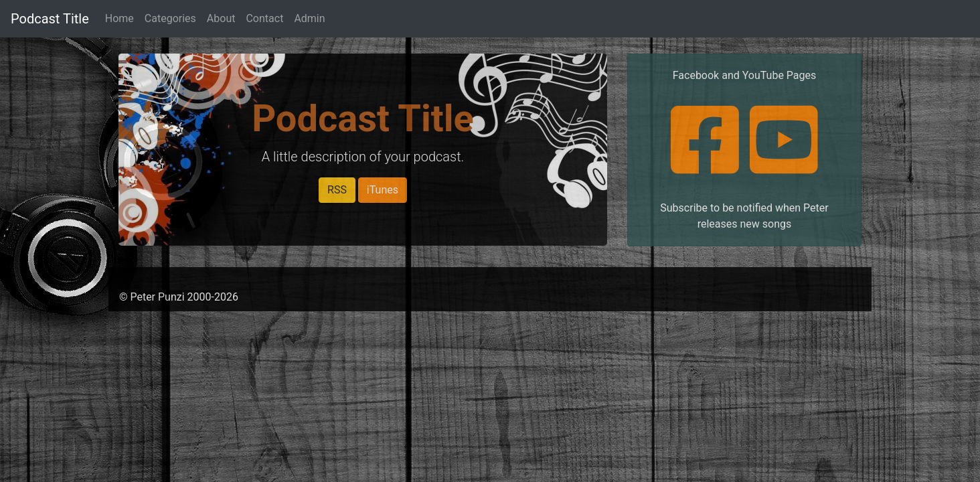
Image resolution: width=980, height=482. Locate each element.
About (221, 18)
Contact (264, 18)
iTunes (383, 190)
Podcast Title (50, 19)
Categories (170, 18)
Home (119, 18)
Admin (309, 18)
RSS (337, 190)
